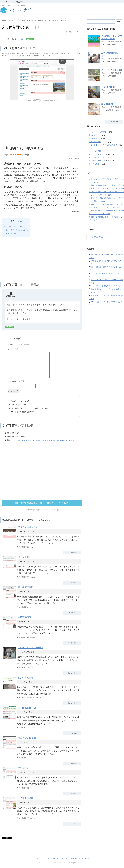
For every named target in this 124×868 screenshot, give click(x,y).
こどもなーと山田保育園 (112, 70)
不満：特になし (12, 234)
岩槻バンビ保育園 (96, 154)
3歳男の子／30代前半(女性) (13, 227)
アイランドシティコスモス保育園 (102, 145)
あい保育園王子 (26, 678)
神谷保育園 (23, 768)
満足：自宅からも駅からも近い (17, 230)
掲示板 (27, 39)
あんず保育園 (94, 158)
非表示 (18, 221)
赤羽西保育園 (25, 617)
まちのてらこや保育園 (98, 132)
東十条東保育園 (26, 587)
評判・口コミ (11, 39)
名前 (43, 382)
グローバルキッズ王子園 (30, 648)
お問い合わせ (76, 858)
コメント (43, 349)
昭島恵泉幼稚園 (95, 142)
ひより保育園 (107, 104)
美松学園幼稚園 (95, 161)
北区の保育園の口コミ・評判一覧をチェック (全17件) (42, 503)
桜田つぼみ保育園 (27, 738)
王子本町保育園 (26, 798)
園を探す (19, 2)
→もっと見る (114, 122)
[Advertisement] (42, 123)
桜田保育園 (23, 557)
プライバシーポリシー (42, 858)
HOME (6, 2)
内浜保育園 (93, 139)
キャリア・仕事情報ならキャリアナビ (106, 286)
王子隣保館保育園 (27, 708)
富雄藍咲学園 (94, 135)
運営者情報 (86, 858)
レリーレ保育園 (108, 87)
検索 (119, 22)
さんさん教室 (94, 164)
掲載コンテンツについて (61, 858)
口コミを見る (72, 552)
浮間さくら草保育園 (28, 527)
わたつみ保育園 (95, 151)
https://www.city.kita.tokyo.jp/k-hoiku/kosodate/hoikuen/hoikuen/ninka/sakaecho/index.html (45, 440)
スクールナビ (96, 237)
